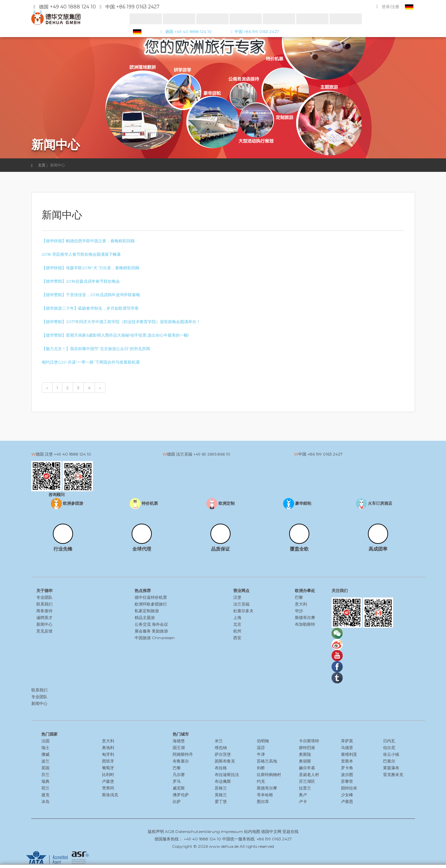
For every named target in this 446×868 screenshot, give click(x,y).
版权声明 (156, 831)
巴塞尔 (389, 761)
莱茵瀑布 (391, 768)
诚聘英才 (44, 617)
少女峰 (347, 795)
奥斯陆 (305, 754)
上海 (237, 617)
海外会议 (160, 624)
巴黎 (299, 597)
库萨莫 (347, 741)
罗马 (177, 781)
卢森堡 (108, 781)
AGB (170, 831)
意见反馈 (44, 631)
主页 (42, 165)
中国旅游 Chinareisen (155, 638)
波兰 (45, 761)
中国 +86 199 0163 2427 (254, 32)
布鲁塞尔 (181, 761)
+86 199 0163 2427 (325, 454)
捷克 (45, 795)
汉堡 (237, 597)
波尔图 (347, 774)
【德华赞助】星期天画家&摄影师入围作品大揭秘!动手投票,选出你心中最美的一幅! (115, 335)
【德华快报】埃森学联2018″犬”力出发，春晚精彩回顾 (91, 268)
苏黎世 (347, 781)
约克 (261, 781)
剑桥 (261, 768)
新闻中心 (44, 624)
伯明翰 (263, 741)
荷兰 (45, 788)
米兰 (219, 741)
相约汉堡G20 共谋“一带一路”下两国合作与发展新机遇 (91, 362)
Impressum (232, 831)
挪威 (45, 754)
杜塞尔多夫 (243, 611)
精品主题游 (145, 617)
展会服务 (143, 631)
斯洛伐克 (110, 795)
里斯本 (347, 761)
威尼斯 (179, 788)
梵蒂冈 (108, 788)
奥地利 (108, 748)
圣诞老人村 (309, 774)
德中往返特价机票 (151, 597)
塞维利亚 (349, 754)
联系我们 (44, 604)
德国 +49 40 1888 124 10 (185, 32)
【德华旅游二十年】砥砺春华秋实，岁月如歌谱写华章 (90, 308)
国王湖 (179, 748)
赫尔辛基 (307, 768)
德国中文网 (271, 831)
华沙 (299, 611)
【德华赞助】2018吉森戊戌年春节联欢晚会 (81, 281)
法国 (45, 741)
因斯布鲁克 (225, 761)
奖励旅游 (160, 631)
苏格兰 (221, 788)
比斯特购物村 (269, 774)
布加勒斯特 (305, 624)
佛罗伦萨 (181, 795)
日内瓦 (389, 741)
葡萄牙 (108, 768)
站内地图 (252, 831)
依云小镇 (391, 754)
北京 (237, 624)
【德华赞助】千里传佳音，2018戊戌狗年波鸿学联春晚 (91, 295)
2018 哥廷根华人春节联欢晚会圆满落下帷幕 (81, 254)
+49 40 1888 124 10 (73, 454)
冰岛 (45, 801)
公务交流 (143, 624)
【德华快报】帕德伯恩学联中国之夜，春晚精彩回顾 (88, 241)
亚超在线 (290, 831)
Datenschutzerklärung (198, 831)
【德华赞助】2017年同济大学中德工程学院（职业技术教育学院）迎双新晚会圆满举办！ (121, 322)
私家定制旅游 (147, 611)
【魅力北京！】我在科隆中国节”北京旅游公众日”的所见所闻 (96, 349)
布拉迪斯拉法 (227, 774)
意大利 (301, 604)
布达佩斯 (223, 781)
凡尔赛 (179, 774)
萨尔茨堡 (223, 754)
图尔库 (263, 801)
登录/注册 (390, 7)
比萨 (177, 801)
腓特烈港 (307, 748)
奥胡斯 (305, 761)
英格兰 (221, 795)
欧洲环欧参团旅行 (151, 604)
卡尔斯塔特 (309, 741)
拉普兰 (305, 788)
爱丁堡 (221, 801)
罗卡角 (347, 768)
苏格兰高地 (267, 761)
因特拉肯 (349, 788)
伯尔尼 (389, 748)
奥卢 (303, 795)
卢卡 (303, 801)
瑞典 (45, 781)
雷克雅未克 (393, 774)
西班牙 (108, 761)
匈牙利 (108, 754)
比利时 (108, 774)
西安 (237, 638)
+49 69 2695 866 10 (212, 454)
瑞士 (45, 748)
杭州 (237, 631)
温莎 (261, 748)
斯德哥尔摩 (305, 617)
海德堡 (179, 741)
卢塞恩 (347, 801)
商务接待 (44, 611)
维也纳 (221, 748)
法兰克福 (241, 604)
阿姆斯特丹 (183, 754)
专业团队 (44, 597)
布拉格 (221, 768)
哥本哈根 (265, 795)
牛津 (261, 754)
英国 (45, 768)
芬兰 (45, 774)
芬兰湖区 (307, 781)
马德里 (347, 748)
